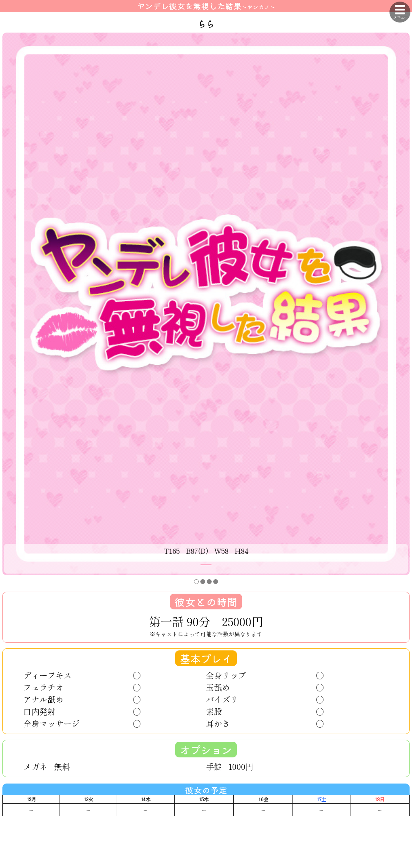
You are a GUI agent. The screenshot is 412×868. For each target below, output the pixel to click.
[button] (196, 582)
